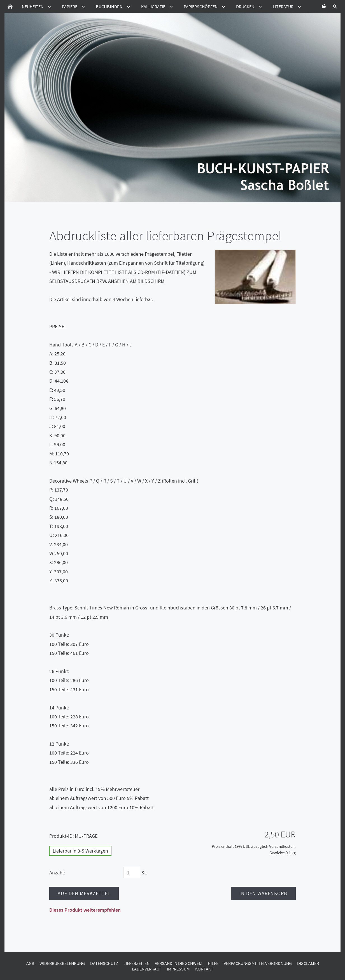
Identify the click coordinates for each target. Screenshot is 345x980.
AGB (30, 963)
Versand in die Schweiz (179, 963)
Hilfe (213, 963)
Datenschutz (104, 963)
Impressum (178, 969)
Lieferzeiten (137, 963)
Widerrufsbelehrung (62, 963)
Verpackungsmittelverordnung (258, 963)
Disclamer (308, 963)
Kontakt (204, 969)
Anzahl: (57, 873)
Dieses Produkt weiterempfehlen (85, 910)
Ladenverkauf (147, 969)
